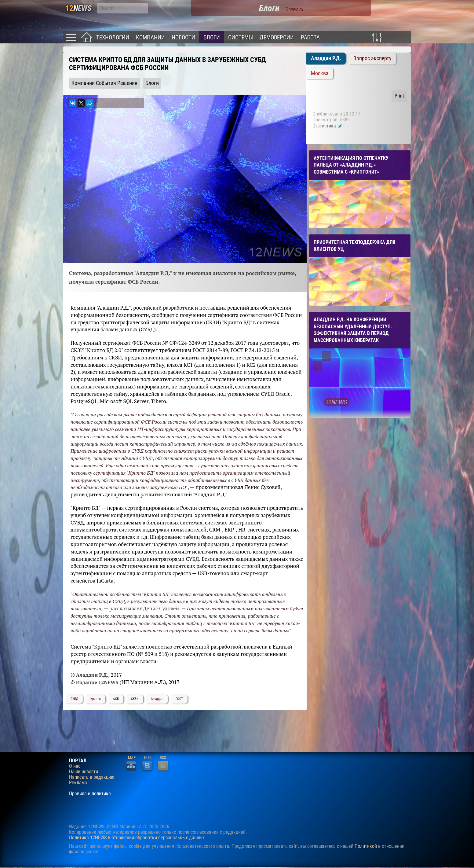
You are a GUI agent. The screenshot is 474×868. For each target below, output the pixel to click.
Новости (183, 37)
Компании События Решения (104, 83)
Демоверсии (277, 37)
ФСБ (116, 699)
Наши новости (84, 772)
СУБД (74, 699)
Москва (320, 73)
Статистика (327, 126)
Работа (310, 37)
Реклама (78, 783)
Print (399, 96)
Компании (150, 37)
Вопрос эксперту (372, 58)
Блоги (212, 37)
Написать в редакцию (92, 777)
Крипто (96, 699)
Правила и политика (90, 794)
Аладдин (157, 699)
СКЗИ (135, 699)
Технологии (113, 37)
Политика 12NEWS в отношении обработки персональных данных (137, 838)
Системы (241, 37)
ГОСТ (179, 699)
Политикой (366, 846)
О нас (75, 766)
